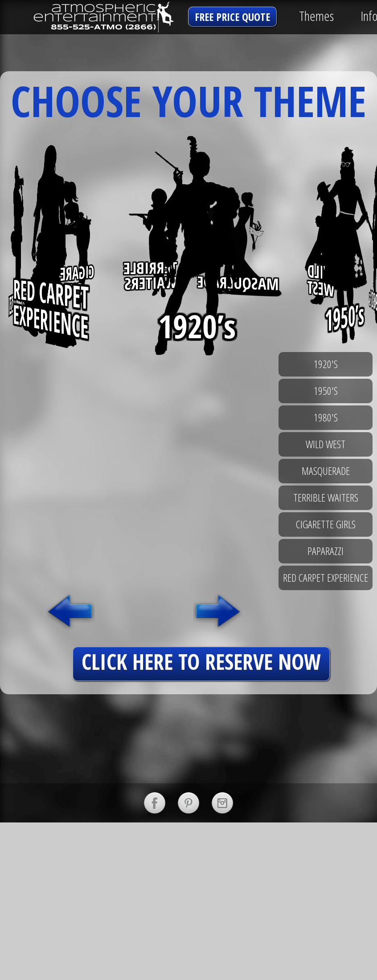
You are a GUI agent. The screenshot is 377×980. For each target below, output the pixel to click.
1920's (326, 364)
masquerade (326, 471)
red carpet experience (326, 577)
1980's (326, 417)
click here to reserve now (201, 662)
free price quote (232, 17)
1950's (326, 391)
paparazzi (326, 551)
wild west (326, 444)
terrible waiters (326, 497)
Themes (316, 16)
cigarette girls (326, 524)
